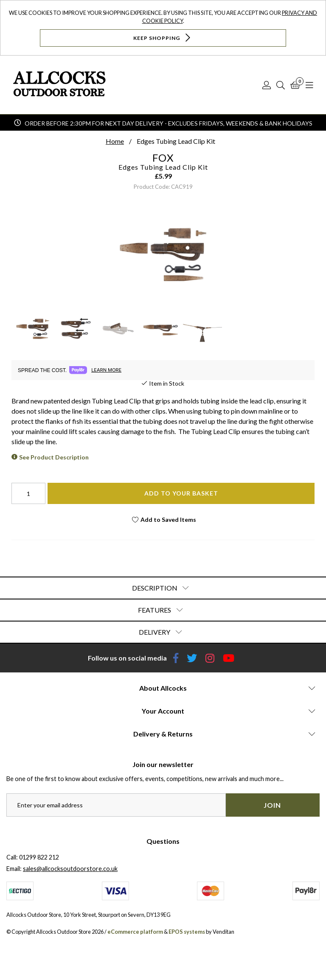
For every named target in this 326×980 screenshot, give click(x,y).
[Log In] (267, 85)
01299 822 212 (39, 857)
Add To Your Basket (181, 493)
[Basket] (295, 85)
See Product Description (54, 457)
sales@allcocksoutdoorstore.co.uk (70, 869)
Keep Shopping (163, 38)
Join (272, 805)
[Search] (281, 85)
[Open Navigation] (309, 85)
